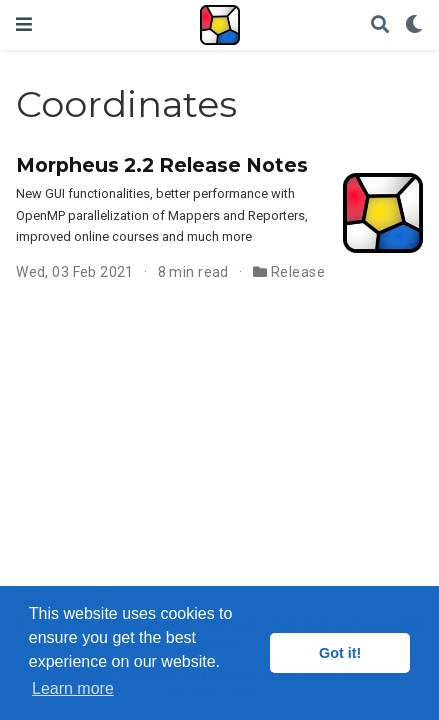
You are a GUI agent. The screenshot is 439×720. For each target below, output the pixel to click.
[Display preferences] (414, 25)
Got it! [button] (340, 653)
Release (298, 272)
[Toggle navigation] (24, 24)
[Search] (380, 25)
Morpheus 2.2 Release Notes (162, 165)
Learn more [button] (73, 688)
